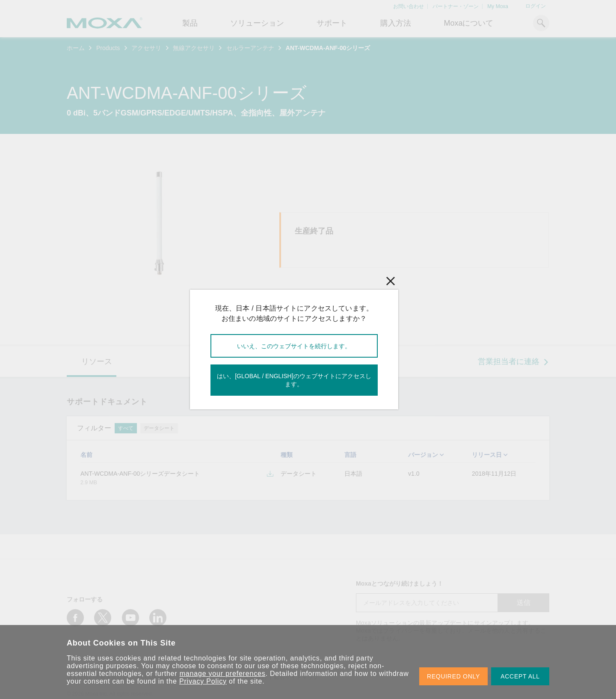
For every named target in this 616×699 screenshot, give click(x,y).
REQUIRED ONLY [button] (453, 676)
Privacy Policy (203, 681)
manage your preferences (223, 674)
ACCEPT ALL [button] (520, 676)
